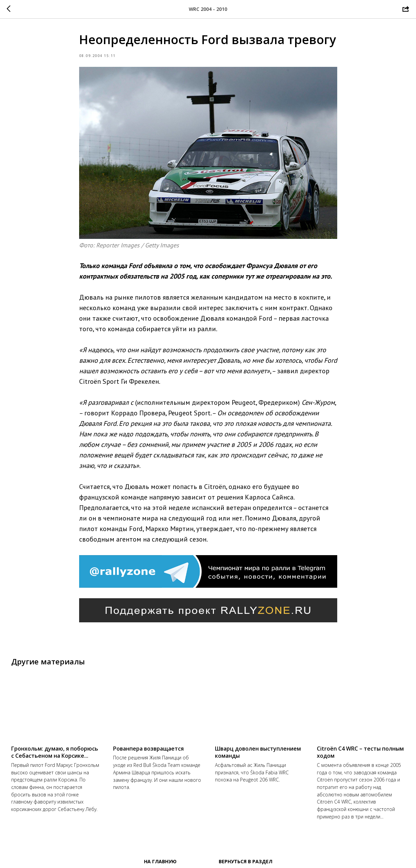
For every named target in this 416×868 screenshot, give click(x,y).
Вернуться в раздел (246, 861)
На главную (160, 861)
